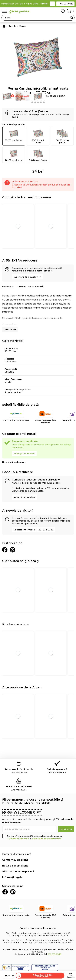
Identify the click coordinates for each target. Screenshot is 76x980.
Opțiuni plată (36, 286)
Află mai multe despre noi (18, 871)
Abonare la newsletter (28, 277)
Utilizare (21, 286)
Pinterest (13, 892)
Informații (8, 286)
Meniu (4, 11)
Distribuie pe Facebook (5, 550)
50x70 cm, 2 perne (38, 136)
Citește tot (10, 330)
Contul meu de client (15, 860)
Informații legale (12, 877)
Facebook (5, 892)
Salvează (71, 977)
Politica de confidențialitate (47, 839)
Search (72, 18)
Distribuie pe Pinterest (13, 550)
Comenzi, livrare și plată (17, 854)
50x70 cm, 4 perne (62, 136)
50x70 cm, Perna (14, 135)
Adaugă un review (24, 454)
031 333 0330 (67, 4)
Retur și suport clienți (15, 866)
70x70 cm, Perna (14, 155)
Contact (52, 4)
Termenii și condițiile (18, 839)
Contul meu (56, 11)
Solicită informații (24, 530)
